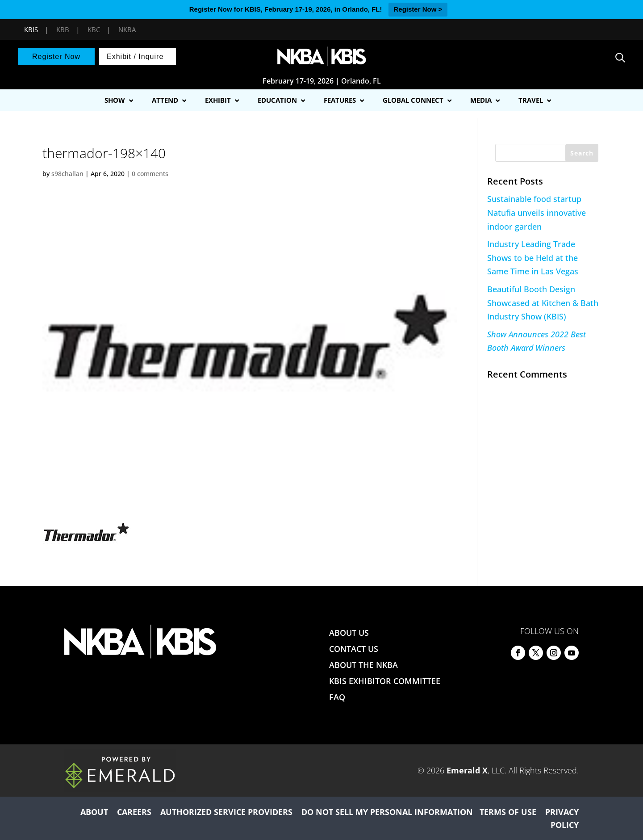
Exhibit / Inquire (135, 57)
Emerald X (467, 770)
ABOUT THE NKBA (363, 665)
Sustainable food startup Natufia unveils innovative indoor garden (537, 212)
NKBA (127, 29)
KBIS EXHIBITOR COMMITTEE (385, 681)
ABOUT (94, 812)
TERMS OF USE (508, 812)
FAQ (337, 697)
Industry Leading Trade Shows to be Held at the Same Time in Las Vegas (533, 258)
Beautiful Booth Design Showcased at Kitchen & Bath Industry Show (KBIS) (543, 303)
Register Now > (418, 9)
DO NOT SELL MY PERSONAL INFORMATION (387, 812)
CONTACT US (354, 649)
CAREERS (134, 812)
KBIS (31, 29)
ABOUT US (349, 633)
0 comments (150, 174)
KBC (94, 29)
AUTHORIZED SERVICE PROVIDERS (226, 812)
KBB (63, 29)
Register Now (56, 57)
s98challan (67, 174)
